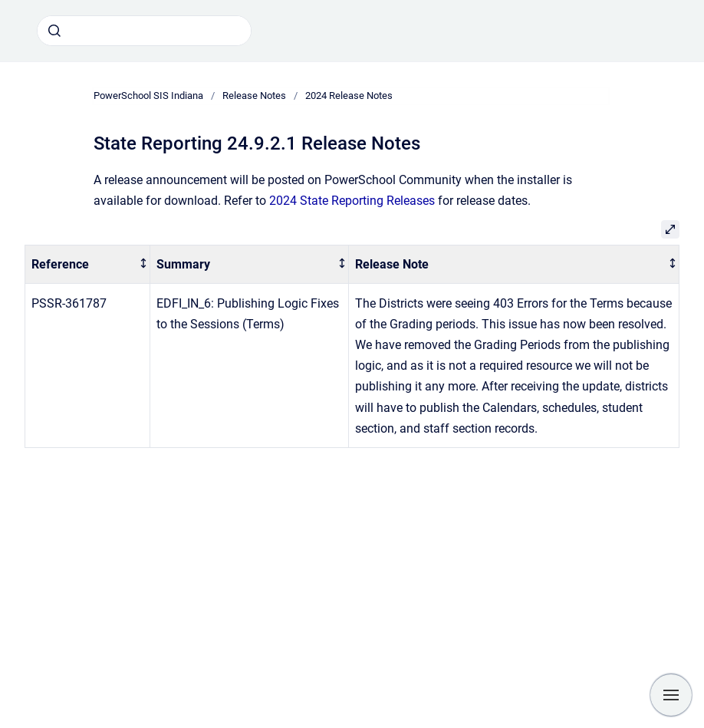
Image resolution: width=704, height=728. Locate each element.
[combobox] (144, 31)
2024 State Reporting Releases (352, 201)
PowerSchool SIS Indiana (148, 96)
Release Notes (254, 96)
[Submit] (54, 31)
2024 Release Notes (349, 96)
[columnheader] (88, 264)
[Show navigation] (671, 695)
